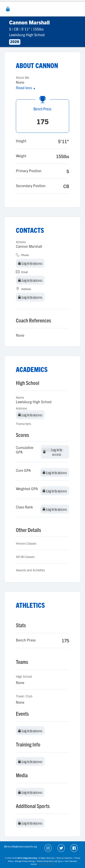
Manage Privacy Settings (25, 861)
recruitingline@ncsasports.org (22, 846)
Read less (26, 88)
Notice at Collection (64, 858)
